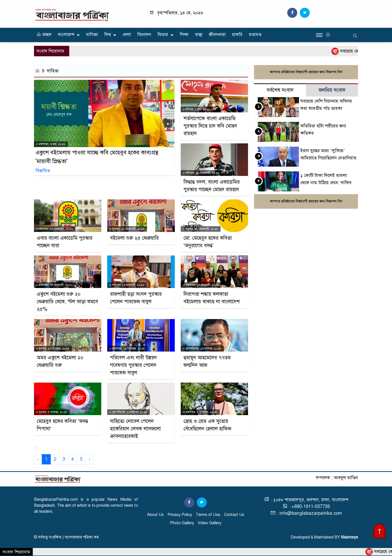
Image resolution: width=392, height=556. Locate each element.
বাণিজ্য (92, 35)
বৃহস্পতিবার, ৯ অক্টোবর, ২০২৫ (128, 412)
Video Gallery (209, 523)
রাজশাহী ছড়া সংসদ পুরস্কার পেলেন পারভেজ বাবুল (136, 298)
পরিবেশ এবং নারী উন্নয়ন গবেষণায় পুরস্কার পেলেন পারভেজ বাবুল (133, 365)
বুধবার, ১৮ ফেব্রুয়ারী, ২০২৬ (126, 229)
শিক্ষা (184, 35)
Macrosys (349, 537)
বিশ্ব (107, 35)
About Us (155, 515)
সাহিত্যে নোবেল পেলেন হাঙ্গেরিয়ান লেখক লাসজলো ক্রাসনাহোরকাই (135, 429)
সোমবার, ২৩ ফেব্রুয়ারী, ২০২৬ (54, 229)
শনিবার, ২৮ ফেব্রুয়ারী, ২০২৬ (201, 173)
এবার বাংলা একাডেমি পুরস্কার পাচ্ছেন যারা (65, 242)
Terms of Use (208, 515)
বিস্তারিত (43, 171)
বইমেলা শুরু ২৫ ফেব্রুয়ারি (134, 238)
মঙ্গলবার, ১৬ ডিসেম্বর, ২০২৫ (127, 349)
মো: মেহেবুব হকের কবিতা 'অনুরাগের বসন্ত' (208, 242)
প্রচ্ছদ (44, 35)
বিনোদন (144, 35)
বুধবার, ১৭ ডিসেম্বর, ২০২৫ (52, 349)
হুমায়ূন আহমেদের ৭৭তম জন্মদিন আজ (207, 361)
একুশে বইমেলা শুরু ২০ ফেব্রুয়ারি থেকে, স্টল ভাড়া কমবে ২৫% (67, 302)
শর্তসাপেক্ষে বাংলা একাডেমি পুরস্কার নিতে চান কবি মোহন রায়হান (210, 126)
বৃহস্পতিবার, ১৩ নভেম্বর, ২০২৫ (202, 349)
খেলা (127, 35)
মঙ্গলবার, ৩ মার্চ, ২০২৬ (50, 144)
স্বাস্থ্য (199, 35)
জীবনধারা (217, 35)
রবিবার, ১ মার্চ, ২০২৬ (196, 109)
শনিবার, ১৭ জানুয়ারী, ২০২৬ (126, 285)
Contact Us (234, 515)
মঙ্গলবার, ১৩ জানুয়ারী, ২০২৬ (200, 285)
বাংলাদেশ (66, 35)
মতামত (255, 35)
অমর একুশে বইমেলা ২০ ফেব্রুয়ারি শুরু (60, 361)
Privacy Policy (180, 515)
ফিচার (163, 35)
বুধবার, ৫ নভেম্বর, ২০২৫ (51, 412)
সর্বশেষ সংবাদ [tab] (280, 90)
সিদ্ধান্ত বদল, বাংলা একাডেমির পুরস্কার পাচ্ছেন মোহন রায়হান (212, 186)
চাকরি (237, 35)
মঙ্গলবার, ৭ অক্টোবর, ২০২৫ (200, 412)
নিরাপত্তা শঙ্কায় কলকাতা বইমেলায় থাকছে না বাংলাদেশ (212, 298)
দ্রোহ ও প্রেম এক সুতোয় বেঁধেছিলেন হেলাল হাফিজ (207, 425)
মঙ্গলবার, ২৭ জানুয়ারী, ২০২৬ (54, 285)
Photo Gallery (182, 523)
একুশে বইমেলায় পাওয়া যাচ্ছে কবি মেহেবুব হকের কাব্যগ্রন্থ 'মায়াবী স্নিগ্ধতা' (97, 157)
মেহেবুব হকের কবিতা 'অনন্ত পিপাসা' (62, 425)
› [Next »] (89, 459)
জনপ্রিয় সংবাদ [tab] (332, 90)
